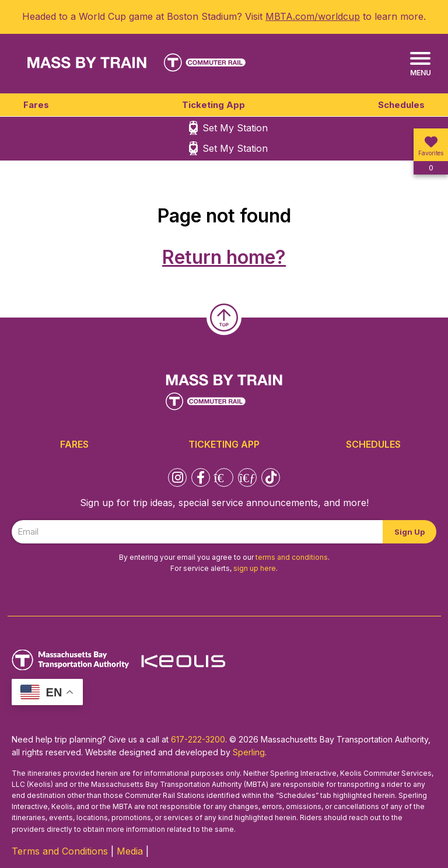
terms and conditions (292, 557)
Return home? (224, 257)
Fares (36, 105)
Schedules (401, 105)
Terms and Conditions (60, 851)
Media (130, 851)
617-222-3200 (198, 739)
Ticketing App (213, 105)
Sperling (249, 752)
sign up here (255, 568)
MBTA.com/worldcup (313, 16)
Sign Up (409, 532)
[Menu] (420, 65)
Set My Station (235, 128)
